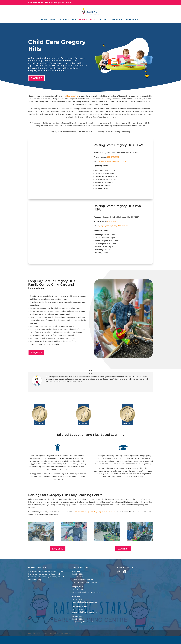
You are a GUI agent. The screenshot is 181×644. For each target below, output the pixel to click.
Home (44, 20)
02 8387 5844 (77, 577)
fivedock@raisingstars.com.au (84, 582)
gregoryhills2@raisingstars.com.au (114, 226)
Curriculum (67, 20)
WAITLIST (123, 549)
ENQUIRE (36, 78)
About (54, 20)
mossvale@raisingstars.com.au (85, 602)
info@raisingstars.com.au (82, 580)
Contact (115, 20)
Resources (132, 20)
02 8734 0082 (77, 589)
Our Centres (86, 20)
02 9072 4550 (77, 609)
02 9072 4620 (77, 599)
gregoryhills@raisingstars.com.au (113, 161)
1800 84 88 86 (78, 574)
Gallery (103, 20)
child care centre (71, 96)
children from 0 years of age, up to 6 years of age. (95, 512)
